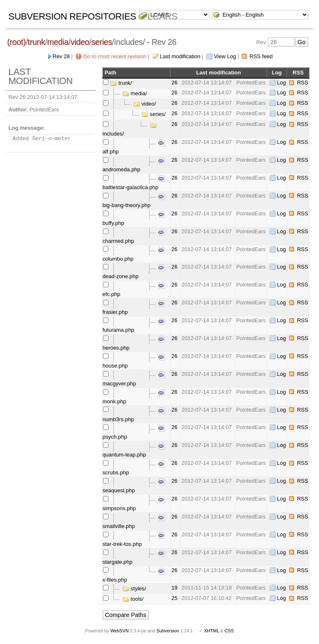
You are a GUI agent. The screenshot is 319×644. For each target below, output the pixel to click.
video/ (145, 104)
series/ (154, 114)
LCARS (162, 16)
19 (174, 588)
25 (174, 598)
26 (174, 83)
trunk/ (121, 83)
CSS (229, 631)
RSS (303, 83)
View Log (225, 56)
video (80, 42)
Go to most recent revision (115, 56)
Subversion (168, 631)
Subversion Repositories (72, 16)
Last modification (180, 56)
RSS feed (261, 56)
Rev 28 (61, 56)
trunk (37, 42)
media (58, 42)
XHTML (211, 631)
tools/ (133, 599)
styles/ (134, 588)
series (102, 42)
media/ (135, 93)
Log (282, 83)
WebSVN (119, 631)
